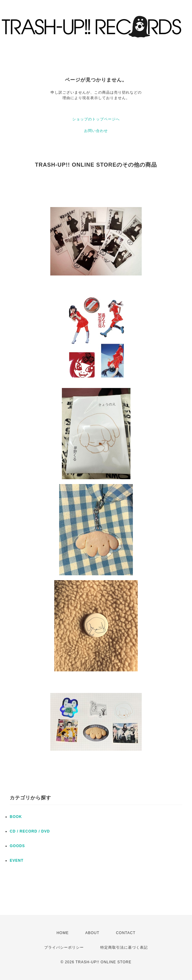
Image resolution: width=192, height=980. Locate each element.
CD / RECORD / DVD (30, 831)
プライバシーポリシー (64, 947)
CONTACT (126, 933)
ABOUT (92, 933)
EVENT (17, 861)
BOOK (16, 817)
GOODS (17, 846)
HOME (62, 933)
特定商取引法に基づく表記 (124, 947)
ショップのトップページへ (96, 119)
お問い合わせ (96, 131)
